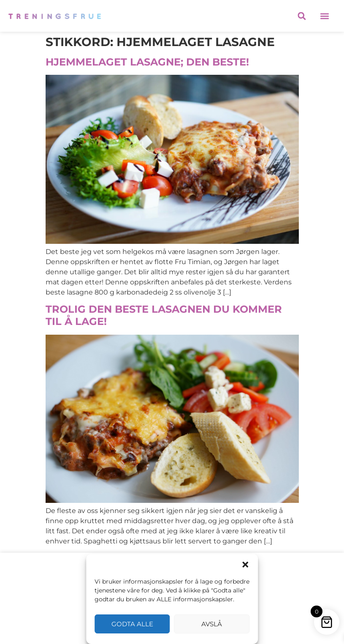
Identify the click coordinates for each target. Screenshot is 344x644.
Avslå (212, 624)
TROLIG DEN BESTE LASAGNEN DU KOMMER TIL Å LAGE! (164, 315)
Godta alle (132, 624)
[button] (245, 565)
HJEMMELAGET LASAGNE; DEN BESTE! (147, 62)
